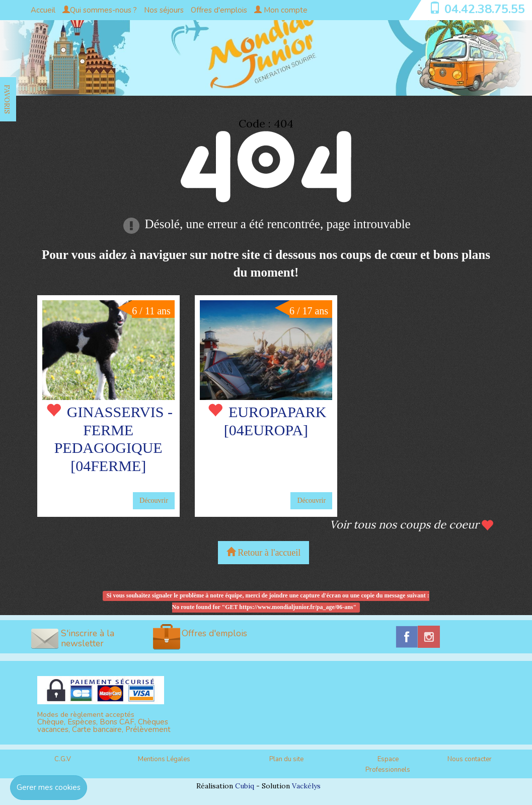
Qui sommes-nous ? (100, 10)
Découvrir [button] (154, 500)
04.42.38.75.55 (485, 9)
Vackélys (306, 786)
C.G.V (63, 759)
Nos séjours (164, 10)
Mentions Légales (164, 759)
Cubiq (245, 786)
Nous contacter (470, 759)
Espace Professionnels (388, 764)
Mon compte (281, 10)
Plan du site (286, 759)
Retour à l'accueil (264, 552)
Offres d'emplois (219, 10)
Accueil (43, 10)
